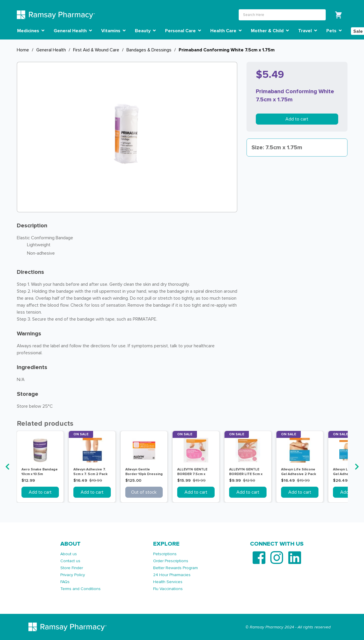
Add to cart (297, 119)
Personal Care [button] (183, 31)
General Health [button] (73, 31)
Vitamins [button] (113, 31)
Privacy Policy (73, 575)
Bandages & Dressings (149, 50)
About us (69, 554)
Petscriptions (165, 554)
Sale (358, 31)
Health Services (168, 582)
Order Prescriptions (171, 561)
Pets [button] (334, 31)
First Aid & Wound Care (96, 50)
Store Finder (72, 568)
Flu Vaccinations (168, 589)
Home (23, 50)
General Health (51, 50)
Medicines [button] (31, 31)
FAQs (65, 582)
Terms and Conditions (80, 589)
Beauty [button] (145, 31)
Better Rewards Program (175, 568)
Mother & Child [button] (270, 31)
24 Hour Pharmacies (172, 575)
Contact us (70, 561)
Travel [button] (308, 31)
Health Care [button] (226, 31)
